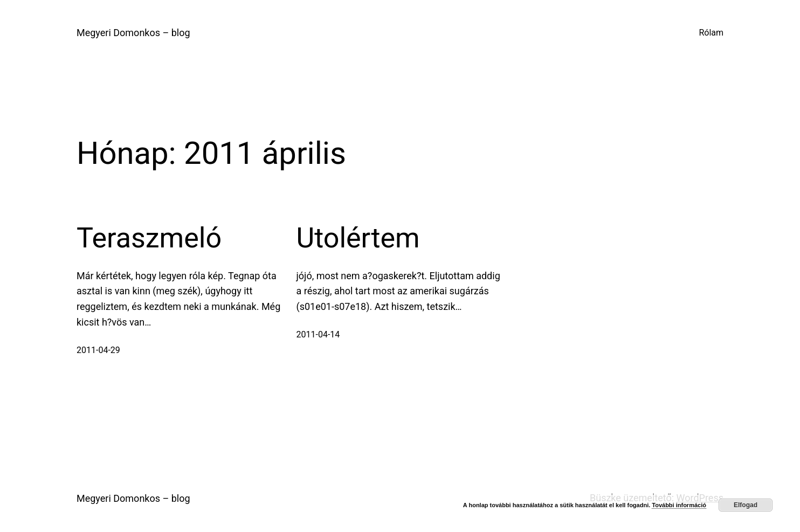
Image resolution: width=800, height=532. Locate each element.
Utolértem (358, 238)
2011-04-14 (318, 334)
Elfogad (746, 505)
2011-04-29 (98, 350)
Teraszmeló (149, 238)
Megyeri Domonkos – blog (133, 33)
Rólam (711, 33)
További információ (679, 505)
